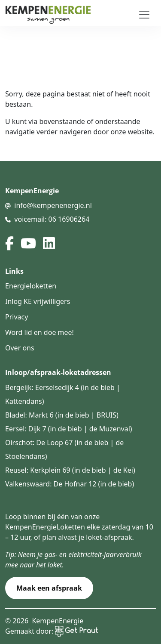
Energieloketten (31, 286)
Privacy (17, 317)
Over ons (20, 348)
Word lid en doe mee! (39, 332)
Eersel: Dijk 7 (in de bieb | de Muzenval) (69, 429)
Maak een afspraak (49, 588)
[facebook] (9, 243)
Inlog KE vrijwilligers (38, 301)
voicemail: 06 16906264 (52, 219)
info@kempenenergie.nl (53, 205)
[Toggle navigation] (144, 15)
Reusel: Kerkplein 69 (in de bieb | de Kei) (70, 470)
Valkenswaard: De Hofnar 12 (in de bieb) (70, 484)
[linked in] (49, 243)
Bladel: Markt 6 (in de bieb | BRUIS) (62, 415)
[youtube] (28, 243)
